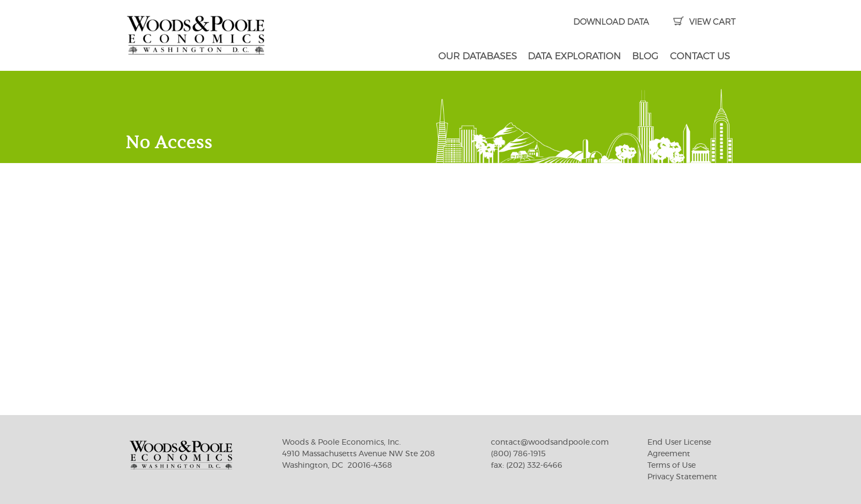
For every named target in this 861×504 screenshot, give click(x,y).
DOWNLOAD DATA (611, 22)
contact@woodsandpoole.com (550, 443)
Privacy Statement (682, 477)
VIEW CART (704, 22)
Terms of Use (672, 466)
